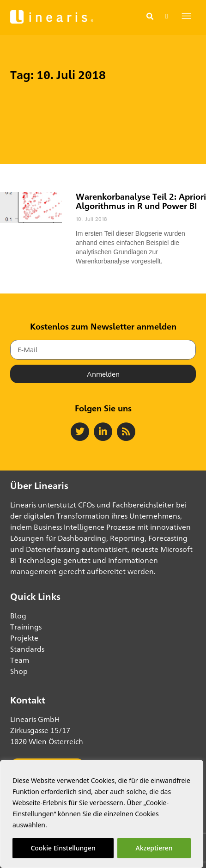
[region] (102, 814)
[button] (150, 17)
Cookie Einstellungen (63, 848)
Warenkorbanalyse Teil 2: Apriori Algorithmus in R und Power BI (141, 201)
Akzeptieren (154, 848)
